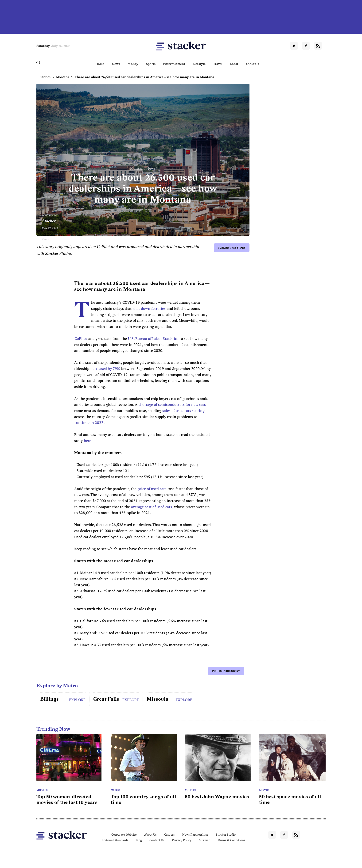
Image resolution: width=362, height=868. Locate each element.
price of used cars (152, 489)
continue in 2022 (89, 423)
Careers (169, 835)
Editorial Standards (115, 840)
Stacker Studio (226, 835)
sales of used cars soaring (183, 411)
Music (115, 790)
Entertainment (174, 64)
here (88, 441)
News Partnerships (195, 835)
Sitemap (205, 840)
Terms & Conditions (232, 840)
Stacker (49, 221)
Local (234, 64)
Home (100, 64)
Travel (218, 64)
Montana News (143, 168)
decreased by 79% (105, 369)
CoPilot (81, 339)
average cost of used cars (152, 507)
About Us (252, 64)
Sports (151, 64)
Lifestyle (199, 64)
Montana (63, 77)
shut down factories (149, 309)
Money (133, 64)
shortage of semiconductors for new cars (172, 405)
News (116, 64)
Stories (45, 77)
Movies (42, 790)
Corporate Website (124, 835)
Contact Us (157, 840)
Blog (139, 840)
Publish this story (232, 248)
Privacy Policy (182, 840)
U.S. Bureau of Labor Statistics (153, 339)
